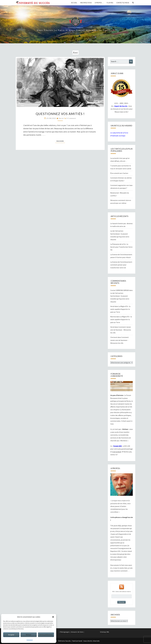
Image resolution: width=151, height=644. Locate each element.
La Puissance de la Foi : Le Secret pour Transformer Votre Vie (121, 247)
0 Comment (71, 118)
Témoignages (65, 632)
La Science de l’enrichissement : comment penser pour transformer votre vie (121, 265)
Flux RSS (110, 3)
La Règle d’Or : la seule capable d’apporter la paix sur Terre (120, 309)
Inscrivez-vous (86, 3)
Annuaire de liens (77, 632)
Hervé (61, 118)
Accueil (74, 3)
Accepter (11, 635)
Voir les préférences (46, 635)
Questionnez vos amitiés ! (60, 114)
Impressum (30, 640)
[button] (53, 617)
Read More (61, 141)
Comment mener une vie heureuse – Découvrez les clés (121, 330)
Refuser (29, 635)
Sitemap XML (105, 632)
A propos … (99, 3)
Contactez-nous (123, 3)
